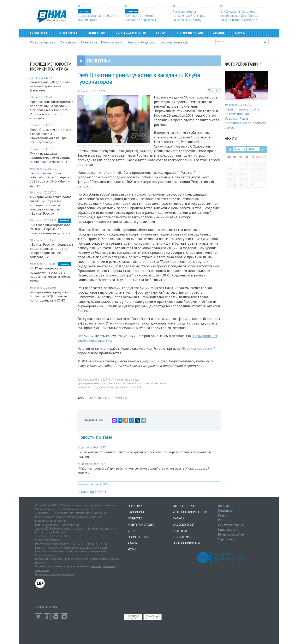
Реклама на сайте (231, 534)
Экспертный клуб (174, 42)
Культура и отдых (131, 33)
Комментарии (112, 42)
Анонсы (178, 518)
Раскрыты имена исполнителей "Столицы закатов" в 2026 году (189, 16)
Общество (96, 33)
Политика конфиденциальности (55, 574)
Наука (240, 33)
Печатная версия (230, 525)
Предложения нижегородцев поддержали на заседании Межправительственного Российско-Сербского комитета (52, 110)
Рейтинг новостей (186, 543)
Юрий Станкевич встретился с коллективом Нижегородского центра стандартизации (51, 136)
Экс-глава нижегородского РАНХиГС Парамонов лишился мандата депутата (50, 229)
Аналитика (89, 42)
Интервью (68, 42)
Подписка (225, 511)
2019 (106, 484)
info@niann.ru (53, 540)
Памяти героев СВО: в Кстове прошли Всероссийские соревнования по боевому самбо (245, 118)
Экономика (67, 33)
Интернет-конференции (190, 512)
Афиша (219, 33)
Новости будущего (142, 42)
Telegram (149, 361)
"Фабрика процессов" (198, 348)
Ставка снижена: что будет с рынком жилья (98, 18)
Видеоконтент (184, 525)
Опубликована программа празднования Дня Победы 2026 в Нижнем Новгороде (239, 16)
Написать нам (228, 530)
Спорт (162, 33)
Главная (82, 484)
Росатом (120, 398)
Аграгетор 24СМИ (92, 492)
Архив (95, 484)
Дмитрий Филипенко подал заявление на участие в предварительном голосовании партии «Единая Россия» (51, 205)
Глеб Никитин (99, 398)
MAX (164, 361)
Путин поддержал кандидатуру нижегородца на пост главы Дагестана (50, 157)
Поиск (222, 515)
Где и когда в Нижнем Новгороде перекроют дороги (141, 20)
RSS (221, 520)
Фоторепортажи (43, 42)
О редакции (227, 539)
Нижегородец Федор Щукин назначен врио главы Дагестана (51, 86)
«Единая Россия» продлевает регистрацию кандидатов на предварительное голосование (52, 251)
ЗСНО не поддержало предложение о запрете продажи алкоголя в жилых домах (50, 274)
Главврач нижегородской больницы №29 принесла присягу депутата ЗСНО (49, 296)
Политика (39, 33)
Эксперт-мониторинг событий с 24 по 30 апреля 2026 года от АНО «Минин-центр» (50, 179)
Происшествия (190, 33)
